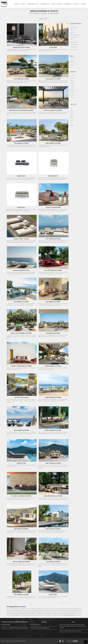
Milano (72, 118)
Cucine (23, 4)
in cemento (73, 76)
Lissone (72, 113)
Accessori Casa (45, 4)
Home (31, 13)
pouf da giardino (74, 37)
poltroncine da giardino (75, 35)
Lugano (72, 116)
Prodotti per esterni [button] (76, 23)
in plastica (72, 90)
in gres (72, 81)
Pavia (71, 123)
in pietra (72, 88)
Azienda (17, 4)
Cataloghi (76, 4)
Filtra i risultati (44, 19)
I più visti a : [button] (74, 104)
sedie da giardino (74, 42)
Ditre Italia (72, 63)
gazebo (72, 30)
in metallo (72, 85)
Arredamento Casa (33, 4)
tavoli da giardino (74, 47)
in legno (72, 83)
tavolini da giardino (74, 49)
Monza (72, 120)
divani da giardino (74, 28)
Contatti (84, 4)
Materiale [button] (73, 72)
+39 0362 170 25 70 (37, 625)
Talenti (72, 65)
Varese (72, 125)
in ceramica (73, 78)
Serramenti (68, 4)
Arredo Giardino (44, 13)
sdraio (72, 40)
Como (71, 108)
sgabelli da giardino (74, 44)
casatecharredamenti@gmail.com (42, 628)
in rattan (72, 93)
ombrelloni (72, 32)
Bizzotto (72, 60)
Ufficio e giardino (57, 4)
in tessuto (72, 95)
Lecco (71, 111)
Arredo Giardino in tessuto (53, 13)
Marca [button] (72, 56)
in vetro (72, 97)
